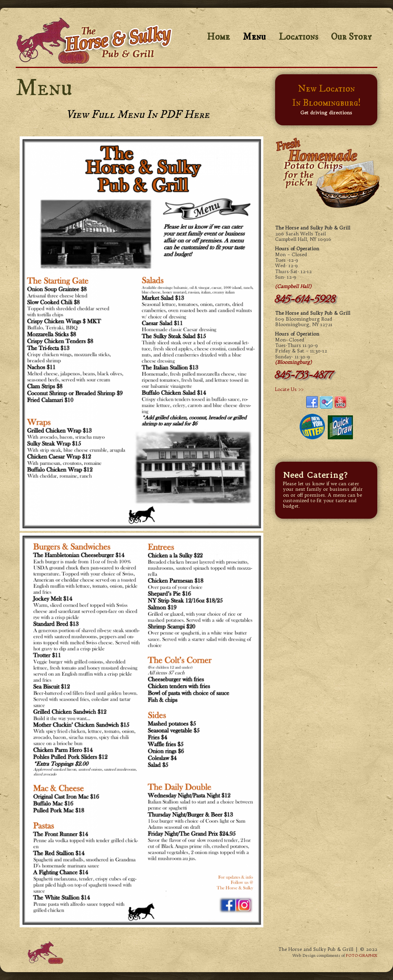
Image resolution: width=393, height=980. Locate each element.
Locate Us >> (289, 389)
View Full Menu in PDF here (138, 115)
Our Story (351, 37)
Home (218, 37)
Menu (254, 37)
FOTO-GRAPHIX (362, 955)
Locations (298, 37)
